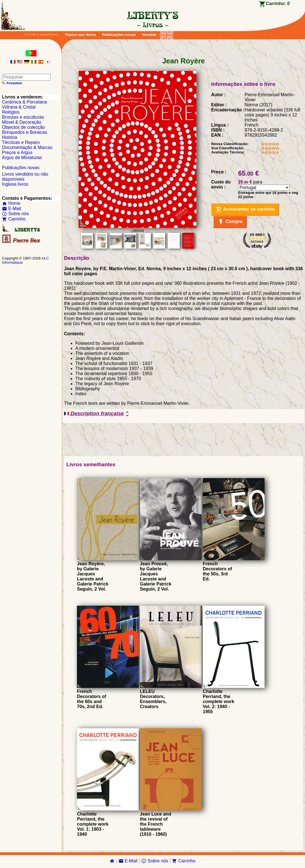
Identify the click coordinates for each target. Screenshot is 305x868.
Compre (230, 222)
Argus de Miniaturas (22, 158)
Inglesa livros (15, 184)
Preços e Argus (17, 152)
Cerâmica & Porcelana (24, 102)
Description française (97, 414)
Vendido (149, 35)
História (10, 137)
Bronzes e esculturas (23, 117)
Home (11, 203)
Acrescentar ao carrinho (245, 210)
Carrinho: (278, 4)
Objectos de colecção (23, 127)
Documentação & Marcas (27, 147)
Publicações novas (119, 35)
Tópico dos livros (80, 35)
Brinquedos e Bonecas (25, 132)
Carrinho (14, 219)
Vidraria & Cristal (19, 107)
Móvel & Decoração (22, 122)
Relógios (11, 112)
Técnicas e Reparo (21, 142)
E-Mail (12, 209)
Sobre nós (15, 214)
